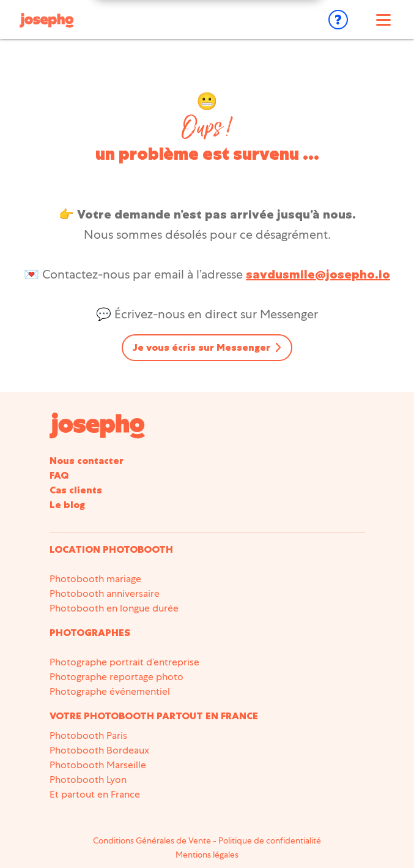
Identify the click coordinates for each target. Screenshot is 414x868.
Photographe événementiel (110, 691)
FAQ (59, 475)
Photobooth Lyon (88, 780)
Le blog (67, 505)
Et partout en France (95, 794)
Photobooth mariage (95, 579)
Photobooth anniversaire (105, 593)
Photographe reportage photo (116, 677)
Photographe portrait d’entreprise (124, 662)
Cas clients (76, 490)
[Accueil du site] (97, 425)
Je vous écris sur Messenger (201, 347)
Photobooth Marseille (98, 765)
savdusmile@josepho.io (318, 274)
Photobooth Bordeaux (99, 750)
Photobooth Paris (88, 735)
